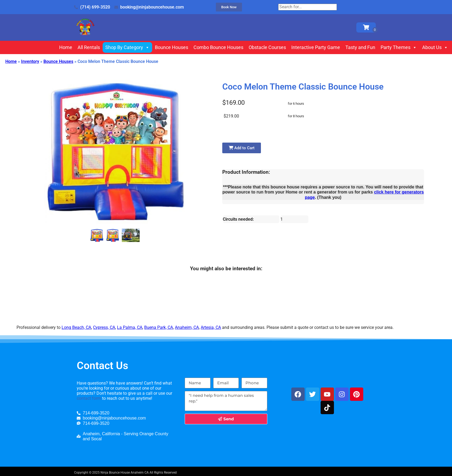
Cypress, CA (104, 327)
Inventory (30, 61)
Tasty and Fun (360, 47)
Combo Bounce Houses (218, 47)
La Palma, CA (130, 327)
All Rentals (89, 47)
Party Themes (399, 47)
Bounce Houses (171, 47)
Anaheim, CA (187, 327)
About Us (435, 47)
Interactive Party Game (316, 47)
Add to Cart (242, 148)
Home (66, 47)
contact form (89, 398)
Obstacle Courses (267, 47)
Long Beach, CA (76, 327)
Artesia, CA (211, 327)
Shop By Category (127, 47)
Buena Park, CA (159, 327)
